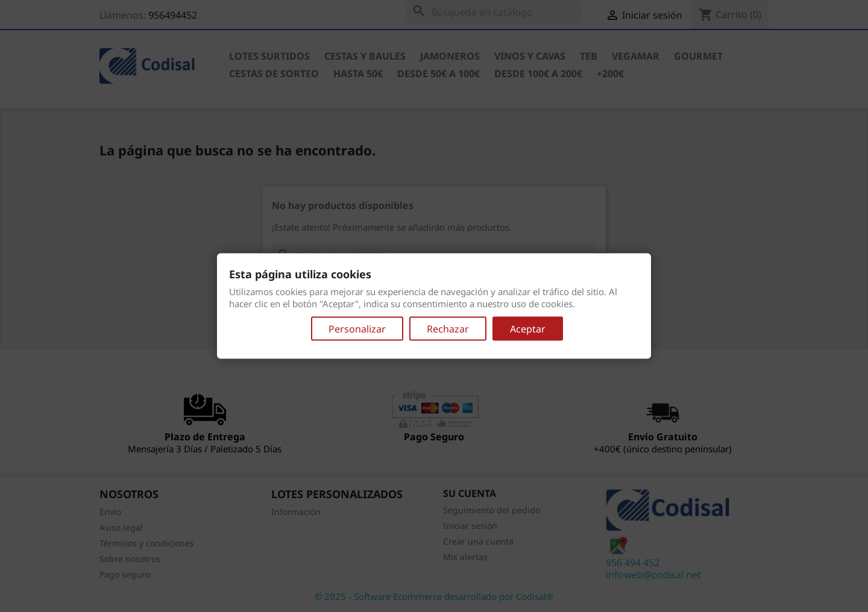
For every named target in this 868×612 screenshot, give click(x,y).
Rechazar (448, 328)
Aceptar (528, 328)
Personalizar (357, 328)
